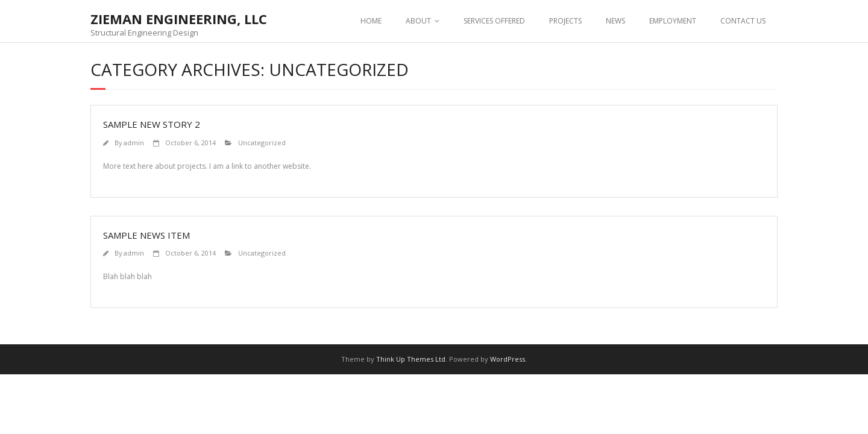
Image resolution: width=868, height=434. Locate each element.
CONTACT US (743, 21)
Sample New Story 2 (152, 124)
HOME (371, 21)
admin (134, 143)
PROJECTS (565, 21)
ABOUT (418, 21)
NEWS (615, 21)
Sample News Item (146, 235)
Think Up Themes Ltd (411, 359)
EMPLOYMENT (673, 21)
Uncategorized (262, 143)
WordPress (508, 359)
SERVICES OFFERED (494, 21)
